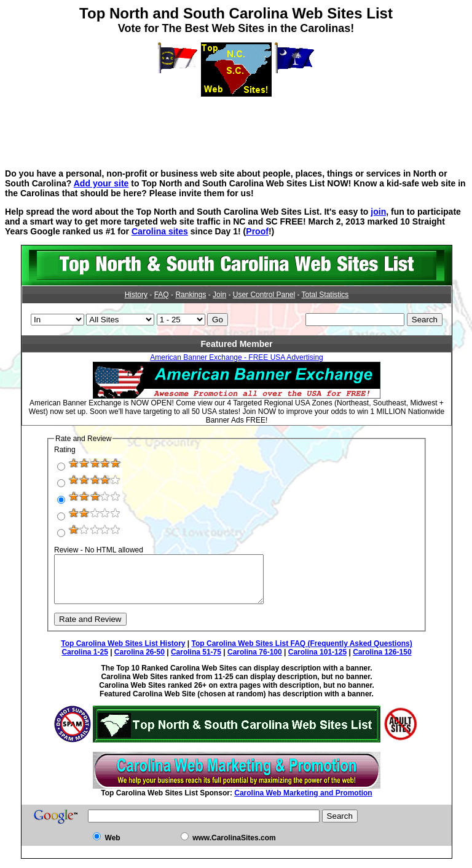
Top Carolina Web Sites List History (123, 653)
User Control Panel (264, 295)
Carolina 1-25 (85, 661)
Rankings (191, 295)
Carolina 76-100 (255, 661)
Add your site (101, 183)
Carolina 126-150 (382, 661)
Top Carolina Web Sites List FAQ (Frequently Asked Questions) (302, 653)
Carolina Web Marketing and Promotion (303, 802)
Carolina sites (160, 231)
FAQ (162, 295)
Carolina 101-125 (317, 661)
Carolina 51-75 (196, 661)
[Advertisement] (236, 124)
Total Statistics (325, 295)
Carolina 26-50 (140, 661)
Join (219, 295)
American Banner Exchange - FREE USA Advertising (236, 357)
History (136, 295)
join (378, 212)
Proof (257, 231)
